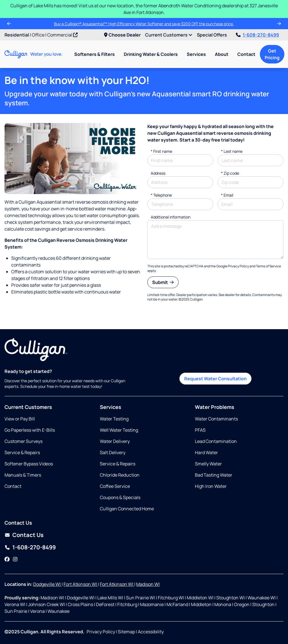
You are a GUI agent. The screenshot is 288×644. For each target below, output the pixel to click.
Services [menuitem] (196, 54)
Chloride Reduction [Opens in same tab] (120, 475)
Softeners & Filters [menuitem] (94, 54)
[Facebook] (7, 559)
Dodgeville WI (47, 584)
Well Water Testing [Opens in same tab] (119, 430)
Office (38, 35)
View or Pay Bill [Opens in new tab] (20, 419)
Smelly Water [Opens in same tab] (208, 464)
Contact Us (28, 535)
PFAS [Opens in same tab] (200, 430)
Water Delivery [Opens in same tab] (115, 441)
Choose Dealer (122, 35)
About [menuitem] (222, 54)
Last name (232, 151)
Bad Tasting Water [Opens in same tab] (214, 475)
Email (227, 195)
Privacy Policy (238, 266)
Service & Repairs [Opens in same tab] (22, 452)
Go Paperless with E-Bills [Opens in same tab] (30, 430)
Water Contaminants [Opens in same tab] (216, 419)
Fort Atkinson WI (81, 584)
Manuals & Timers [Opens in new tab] (23, 475)
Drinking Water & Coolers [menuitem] (151, 54)
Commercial (62, 35)
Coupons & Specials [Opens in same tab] (120, 497)
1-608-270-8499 (257, 35)
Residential (17, 35)
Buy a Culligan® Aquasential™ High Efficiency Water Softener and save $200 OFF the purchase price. (144, 24)
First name (161, 151)
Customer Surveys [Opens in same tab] (23, 441)
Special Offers (212, 35)
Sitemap (126, 632)
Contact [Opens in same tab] (13, 486)
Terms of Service (268, 266)
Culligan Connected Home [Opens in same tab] (127, 509)
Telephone (161, 195)
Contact (246, 54)
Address (158, 173)
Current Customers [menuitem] (169, 35)
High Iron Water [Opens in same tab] (211, 486)
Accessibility (151, 632)
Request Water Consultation (215, 379)
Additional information (171, 217)
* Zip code (230, 173)
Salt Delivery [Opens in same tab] (113, 452)
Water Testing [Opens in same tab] (114, 419)
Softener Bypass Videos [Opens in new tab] (29, 464)
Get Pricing (272, 54)
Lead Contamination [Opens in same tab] (216, 441)
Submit (163, 282)
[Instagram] (15, 559)
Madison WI (148, 584)
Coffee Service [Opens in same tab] (115, 486)
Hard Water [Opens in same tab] (206, 452)
